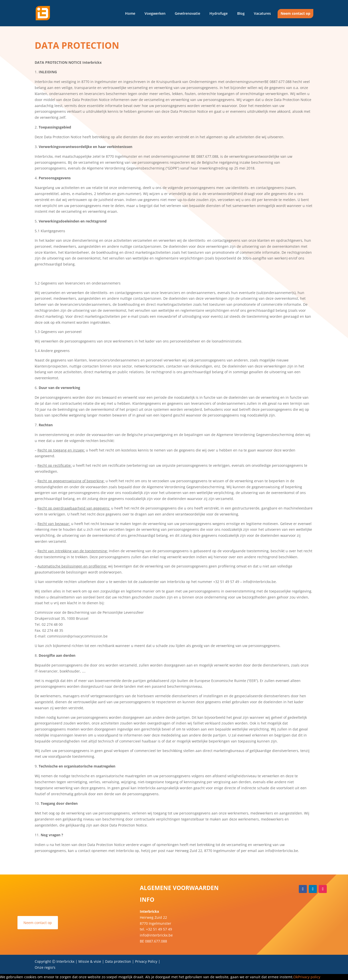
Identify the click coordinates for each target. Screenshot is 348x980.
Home (130, 13)
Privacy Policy (146, 961)
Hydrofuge (219, 13)
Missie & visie (90, 961)
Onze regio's (45, 967)
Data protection (119, 961)
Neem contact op (295, 13)
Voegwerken (155, 13)
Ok (296, 977)
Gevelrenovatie (187, 13)
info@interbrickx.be (156, 935)
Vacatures (262, 13)
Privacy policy (309, 977)
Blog (241, 13)
